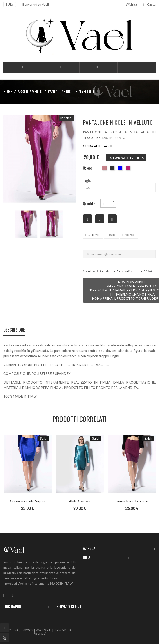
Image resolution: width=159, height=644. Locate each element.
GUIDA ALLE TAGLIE (98, 146)
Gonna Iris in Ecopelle (132, 501)
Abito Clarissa (80, 501)
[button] (60, 67)
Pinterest (130, 235)
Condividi (94, 235)
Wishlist (130, 4)
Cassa (150, 4)
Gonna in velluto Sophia (28, 501)
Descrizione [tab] (14, 330)
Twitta (112, 235)
